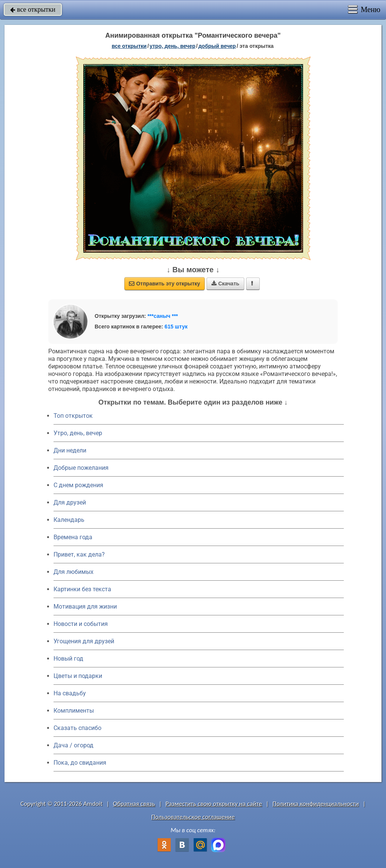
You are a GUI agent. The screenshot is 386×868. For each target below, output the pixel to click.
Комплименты (74, 711)
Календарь (69, 520)
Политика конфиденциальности (316, 804)
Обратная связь (134, 804)
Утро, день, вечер (78, 433)
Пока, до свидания (80, 763)
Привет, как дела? (79, 554)
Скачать (225, 284)
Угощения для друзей (84, 641)
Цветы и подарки (78, 676)
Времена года (73, 537)
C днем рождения (78, 485)
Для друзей (70, 502)
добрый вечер (217, 46)
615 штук (176, 327)
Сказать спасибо (77, 728)
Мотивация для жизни (85, 607)
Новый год (68, 659)
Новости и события (81, 624)
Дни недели (70, 450)
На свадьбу (70, 693)
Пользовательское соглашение (193, 817)
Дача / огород (74, 745)
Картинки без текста (82, 589)
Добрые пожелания (81, 468)
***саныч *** (163, 316)
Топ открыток (73, 416)
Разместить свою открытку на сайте (214, 804)
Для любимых (74, 572)
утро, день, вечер (173, 46)
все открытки (33, 9)
